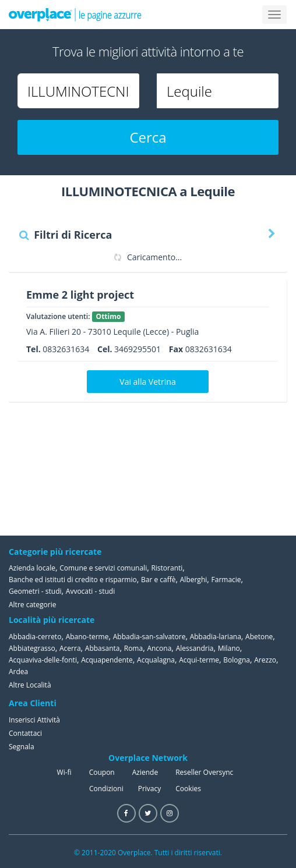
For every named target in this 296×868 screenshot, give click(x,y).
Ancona (159, 648)
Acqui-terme (199, 660)
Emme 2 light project (80, 295)
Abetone (259, 637)
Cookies (188, 789)
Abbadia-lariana (216, 637)
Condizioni (106, 789)
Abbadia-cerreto (35, 637)
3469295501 (138, 349)
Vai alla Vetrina (147, 382)
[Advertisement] (229, 469)
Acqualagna (156, 660)
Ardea (18, 672)
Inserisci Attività (34, 720)
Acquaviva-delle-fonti (43, 660)
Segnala (22, 747)
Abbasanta (103, 648)
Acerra (70, 648)
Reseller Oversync (204, 772)
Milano (229, 648)
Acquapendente (107, 660)
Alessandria (195, 648)
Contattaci (25, 733)
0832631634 (66, 349)
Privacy (150, 789)
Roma (133, 648)
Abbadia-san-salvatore (149, 637)
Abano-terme (87, 637)
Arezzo (265, 660)
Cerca (148, 137)
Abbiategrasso (32, 648)
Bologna (237, 660)
